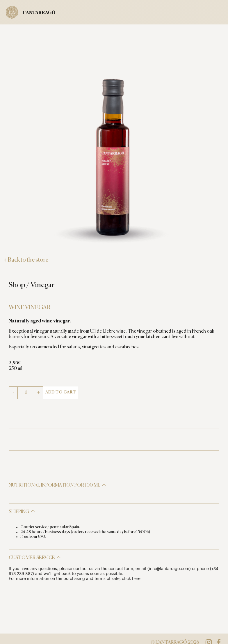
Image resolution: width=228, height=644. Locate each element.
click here (131, 579)
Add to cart (61, 392)
